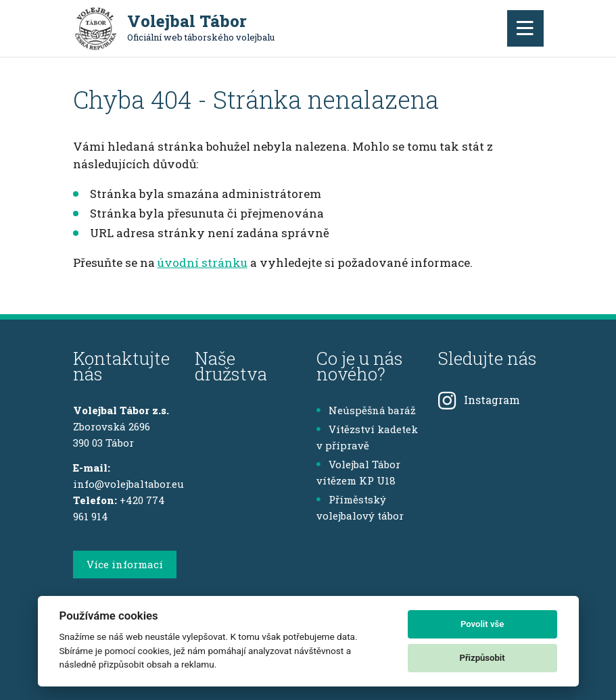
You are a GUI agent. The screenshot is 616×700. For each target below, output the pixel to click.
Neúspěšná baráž (366, 410)
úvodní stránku (203, 262)
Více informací (125, 564)
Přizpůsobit (482, 658)
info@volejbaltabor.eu (128, 484)
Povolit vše (482, 624)
